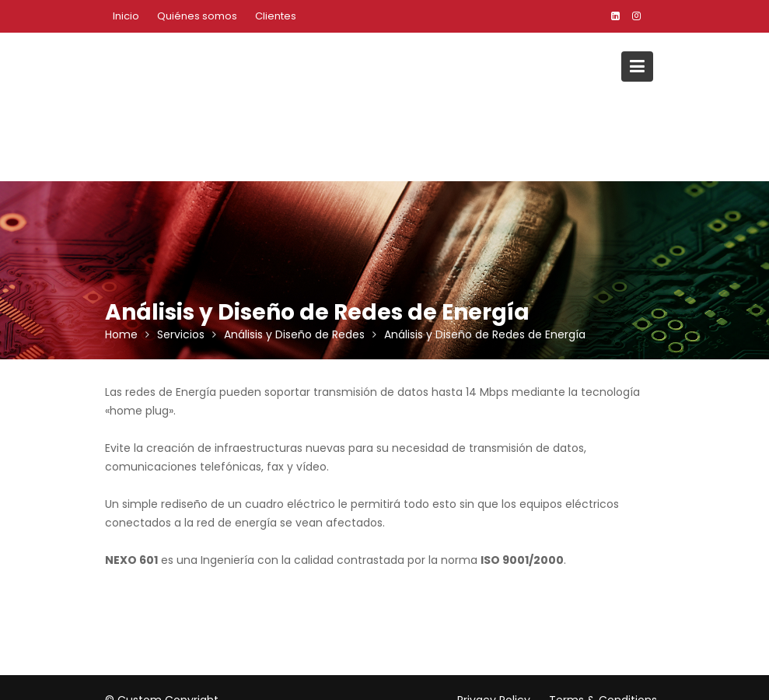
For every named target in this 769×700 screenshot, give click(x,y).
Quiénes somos (197, 16)
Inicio (126, 16)
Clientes (276, 16)
